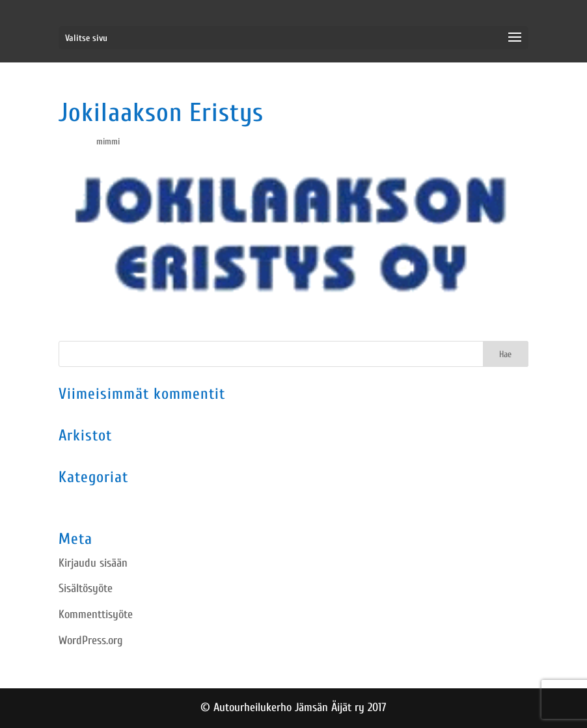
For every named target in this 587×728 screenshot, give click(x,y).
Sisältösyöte (86, 588)
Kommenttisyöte (96, 614)
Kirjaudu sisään (93, 563)
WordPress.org (91, 640)
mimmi (108, 142)
